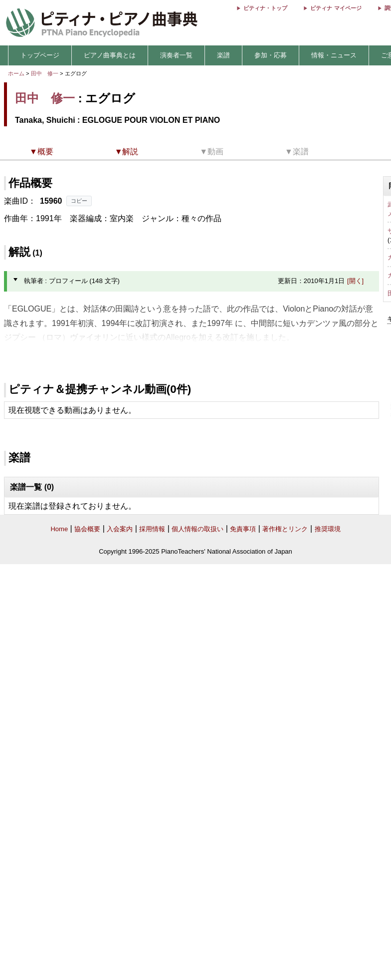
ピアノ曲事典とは (110, 55)
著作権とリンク (285, 529)
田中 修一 (45, 73)
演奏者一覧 (176, 55)
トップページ (40, 55)
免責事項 (243, 529)
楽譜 (223, 55)
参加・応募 (271, 55)
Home (59, 529)
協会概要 (87, 529)
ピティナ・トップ (265, 8)
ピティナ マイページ (336, 8)
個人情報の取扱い (197, 529)
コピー (79, 201)
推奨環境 (328, 529)
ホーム (16, 73)
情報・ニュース (334, 55)
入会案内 (120, 529)
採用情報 (152, 529)
